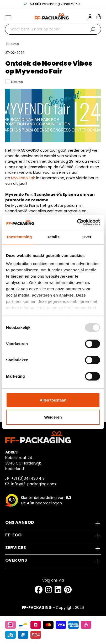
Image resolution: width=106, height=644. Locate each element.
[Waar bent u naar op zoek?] (45, 29)
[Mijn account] (92, 17)
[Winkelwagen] (99, 17)
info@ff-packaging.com (31, 484)
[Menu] (10, 17)
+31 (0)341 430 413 (25, 478)
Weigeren (53, 417)
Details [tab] (53, 237)
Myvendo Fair (23, 178)
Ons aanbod (20, 522)
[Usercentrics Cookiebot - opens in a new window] (77, 222)
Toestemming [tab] (19, 237)
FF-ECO (13, 535)
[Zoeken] (93, 29)
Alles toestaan (53, 400)
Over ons (16, 560)
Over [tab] (87, 237)
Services (16, 548)
